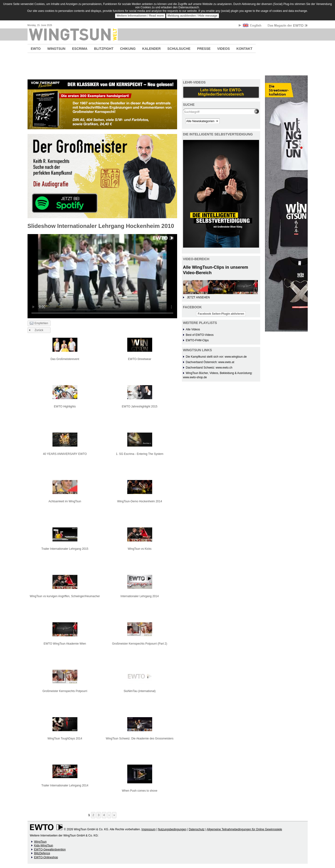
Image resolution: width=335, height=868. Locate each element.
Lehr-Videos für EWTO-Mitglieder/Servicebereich (221, 92)
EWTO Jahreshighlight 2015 (140, 406)
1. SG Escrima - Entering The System (140, 454)
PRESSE (204, 49)
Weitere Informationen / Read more (140, 16)
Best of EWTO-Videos (200, 335)
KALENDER (151, 49)
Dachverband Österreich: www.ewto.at (210, 362)
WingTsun (40, 842)
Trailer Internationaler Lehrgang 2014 (65, 785)
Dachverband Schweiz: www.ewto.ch (209, 368)
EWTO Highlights (65, 406)
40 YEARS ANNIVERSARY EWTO (65, 454)
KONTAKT (244, 49)
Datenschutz (197, 829)
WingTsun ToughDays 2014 (65, 739)
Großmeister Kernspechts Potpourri (65, 691)
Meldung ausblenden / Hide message (193, 16)
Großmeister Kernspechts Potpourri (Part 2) (140, 644)
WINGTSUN (56, 49)
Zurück (39, 330)
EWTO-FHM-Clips (197, 340)
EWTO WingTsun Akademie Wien (65, 644)
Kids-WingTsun (44, 845)
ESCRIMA (80, 49)
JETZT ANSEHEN (198, 297)
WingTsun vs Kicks (140, 549)
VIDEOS (224, 49)
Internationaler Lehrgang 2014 (140, 596)
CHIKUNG (128, 49)
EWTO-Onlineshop (46, 857)
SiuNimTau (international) (140, 691)
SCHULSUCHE (179, 49)
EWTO (36, 49)
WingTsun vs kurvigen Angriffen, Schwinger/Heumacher (65, 596)
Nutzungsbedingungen (172, 829)
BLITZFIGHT (104, 49)
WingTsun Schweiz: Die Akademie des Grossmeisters (140, 739)
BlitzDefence (42, 853)
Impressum (149, 829)
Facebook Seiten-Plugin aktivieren (221, 314)
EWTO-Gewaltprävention (50, 850)
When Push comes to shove (139, 791)
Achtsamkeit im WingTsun (65, 501)
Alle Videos (193, 329)
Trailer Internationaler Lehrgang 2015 (65, 549)
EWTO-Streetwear (140, 359)
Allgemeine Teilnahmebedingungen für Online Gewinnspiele (244, 829)
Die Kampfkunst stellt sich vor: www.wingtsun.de (216, 357)
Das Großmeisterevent (65, 359)
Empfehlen (39, 323)
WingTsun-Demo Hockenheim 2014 (140, 501)
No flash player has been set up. (102, 276)
